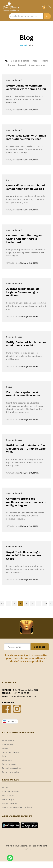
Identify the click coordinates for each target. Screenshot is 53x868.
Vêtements (7, 760)
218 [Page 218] (46, 603)
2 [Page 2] (14, 603)
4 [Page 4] (26, 603)
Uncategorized (37, 65)
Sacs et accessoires (11, 768)
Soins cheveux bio (11, 772)
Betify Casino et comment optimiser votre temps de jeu (26, 87)
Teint (4, 756)
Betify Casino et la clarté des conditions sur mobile (26, 344)
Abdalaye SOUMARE (29, 110)
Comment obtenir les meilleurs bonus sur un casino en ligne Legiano (26, 502)
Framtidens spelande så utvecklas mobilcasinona (23, 394)
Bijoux (5, 748)
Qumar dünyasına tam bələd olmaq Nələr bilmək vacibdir (25, 187)
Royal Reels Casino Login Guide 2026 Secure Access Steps (24, 555)
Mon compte (8, 795)
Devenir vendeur (10, 803)
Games (12, 65)
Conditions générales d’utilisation (18, 807)
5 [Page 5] (32, 603)
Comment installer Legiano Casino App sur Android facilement (25, 239)
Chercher (48, 16)
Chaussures (8, 744)
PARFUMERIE (8, 740)
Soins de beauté (20, 61)
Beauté (22, 65)
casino (45, 61)
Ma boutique (8, 799)
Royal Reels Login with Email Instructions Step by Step (26, 137)
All (6, 61)
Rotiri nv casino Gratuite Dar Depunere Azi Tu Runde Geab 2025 (26, 449)
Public (35, 61)
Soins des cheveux (11, 752)
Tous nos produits (11, 791)
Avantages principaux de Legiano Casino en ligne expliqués (23, 292)
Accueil (6, 788)
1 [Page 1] (8, 603)
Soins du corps (9, 764)
